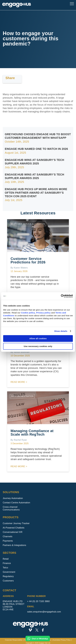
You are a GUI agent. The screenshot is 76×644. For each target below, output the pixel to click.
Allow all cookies (38, 338)
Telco (5, 568)
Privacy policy (43, 313)
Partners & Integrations (14, 545)
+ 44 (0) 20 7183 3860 (38, 601)
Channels (8, 536)
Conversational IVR (13, 532)
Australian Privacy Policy (62, 640)
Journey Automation (13, 498)
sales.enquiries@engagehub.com (44, 612)
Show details (61, 331)
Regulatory (8, 576)
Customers (8, 581)
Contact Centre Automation (16, 503)
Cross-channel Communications (11, 508)
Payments (8, 541)
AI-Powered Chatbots (14, 528)
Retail (6, 559)
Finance (7, 563)
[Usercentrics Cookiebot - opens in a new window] (61, 296)
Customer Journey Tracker (16, 523)
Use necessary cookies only (38, 346)
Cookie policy (28, 313)
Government (9, 572)
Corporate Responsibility (14, 640)
